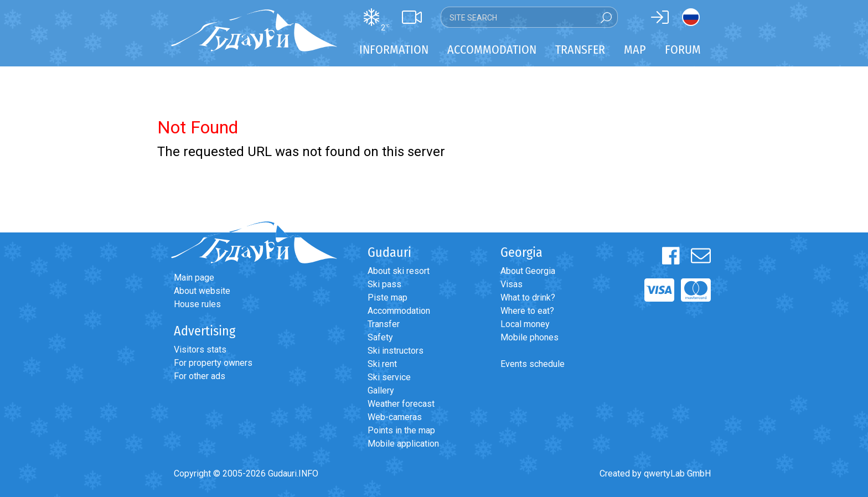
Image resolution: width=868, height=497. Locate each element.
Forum (683, 50)
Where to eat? (527, 311)
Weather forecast (401, 404)
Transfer (384, 324)
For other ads (200, 376)
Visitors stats (200, 350)
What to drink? (528, 297)
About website (202, 291)
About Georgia (528, 271)
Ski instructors (396, 351)
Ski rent (382, 364)
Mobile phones (529, 337)
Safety (380, 337)
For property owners (213, 363)
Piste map (387, 297)
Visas (512, 284)
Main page (194, 278)
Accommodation (399, 311)
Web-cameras (395, 417)
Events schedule (533, 364)
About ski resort (399, 271)
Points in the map (401, 430)
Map (635, 50)
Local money (525, 324)
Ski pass (384, 284)
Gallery (381, 390)
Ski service (389, 377)
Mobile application (403, 444)
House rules (197, 304)
